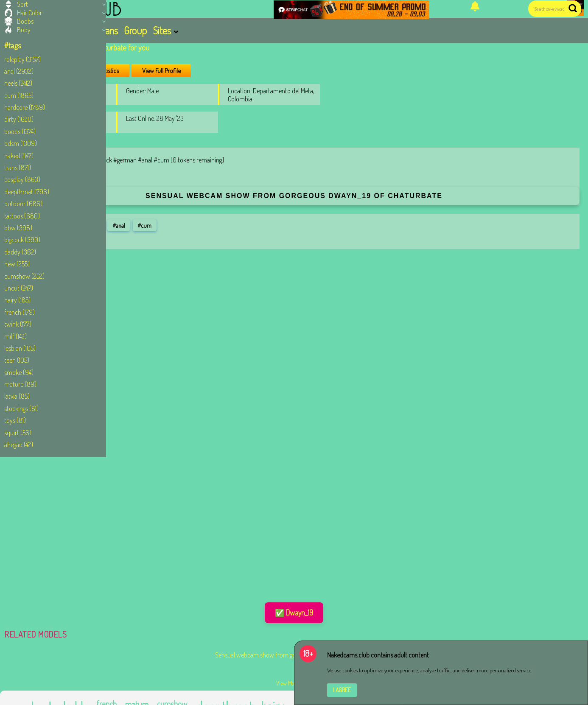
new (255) (17, 264)
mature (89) (20, 384)
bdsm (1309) (21, 143)
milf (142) (15, 336)
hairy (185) (17, 300)
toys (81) (15, 420)
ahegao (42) (19, 445)
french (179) (20, 312)
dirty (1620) (19, 119)
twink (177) (18, 324)
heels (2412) (18, 83)
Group (135, 30)
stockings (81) (21, 408)
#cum (144, 225)
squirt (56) (18, 433)
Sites (162, 30)
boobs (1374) (20, 131)
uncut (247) (19, 288)
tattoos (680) (22, 216)
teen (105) (17, 360)
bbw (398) (18, 228)
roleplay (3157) (22, 59)
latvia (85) (17, 396)
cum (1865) (19, 95)
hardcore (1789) (25, 107)
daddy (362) (20, 252)
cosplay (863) (22, 179)
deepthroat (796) (27, 192)
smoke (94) (19, 372)
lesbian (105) (20, 348)
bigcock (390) (22, 240)
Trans (108, 30)
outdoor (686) (23, 204)
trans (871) (18, 168)
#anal (119, 225)
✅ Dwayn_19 (294, 613)
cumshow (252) (24, 276)
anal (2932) (19, 71)
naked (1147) (19, 156)
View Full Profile (161, 71)
